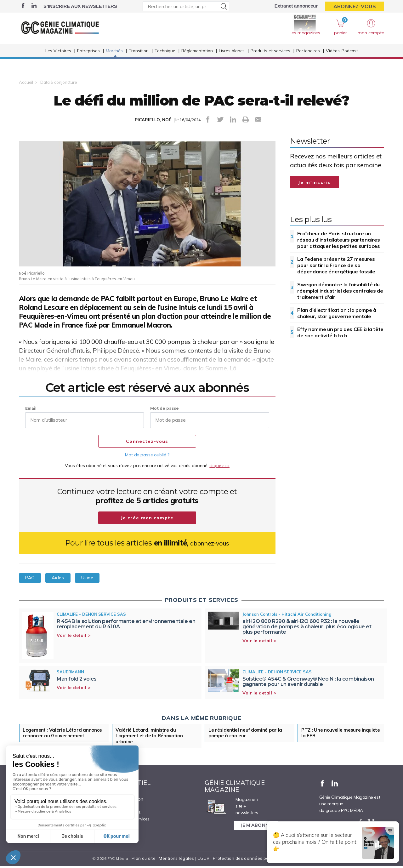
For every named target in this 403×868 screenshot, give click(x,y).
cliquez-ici (219, 465)
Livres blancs (232, 59)
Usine (100, 578)
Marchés (114, 59)
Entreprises (88, 59)
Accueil (26, 82)
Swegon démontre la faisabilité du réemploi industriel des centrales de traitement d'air (340, 291)
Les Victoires (58, 59)
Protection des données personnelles (251, 860)
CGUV (204, 860)
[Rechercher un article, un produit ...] (186, 6)
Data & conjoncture (60, 82)
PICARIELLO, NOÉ (153, 120)
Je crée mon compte (147, 518)
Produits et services (270, 59)
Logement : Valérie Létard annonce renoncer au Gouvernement (54, 737)
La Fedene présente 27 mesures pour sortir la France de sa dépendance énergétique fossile (336, 265)
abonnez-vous (210, 543)
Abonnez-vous (355, 6)
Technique (165, 59)
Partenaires (308, 59)
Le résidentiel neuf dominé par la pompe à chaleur (248, 734)
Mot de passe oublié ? (147, 455)
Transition (139, 59)
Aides (65, 578)
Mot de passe (165, 408)
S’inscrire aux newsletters (80, 6)
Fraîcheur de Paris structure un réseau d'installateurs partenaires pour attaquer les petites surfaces (338, 240)
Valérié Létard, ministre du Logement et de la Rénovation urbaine (152, 737)
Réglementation (197, 59)
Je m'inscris (315, 182)
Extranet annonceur (296, 6)
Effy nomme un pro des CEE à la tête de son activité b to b (340, 332)
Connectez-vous (147, 442)
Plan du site (146, 860)
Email (31, 408)
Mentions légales (178, 860)
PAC (32, 578)
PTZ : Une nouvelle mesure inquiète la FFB (333, 734)
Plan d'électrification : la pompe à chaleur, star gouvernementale (337, 313)
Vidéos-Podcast (342, 59)
